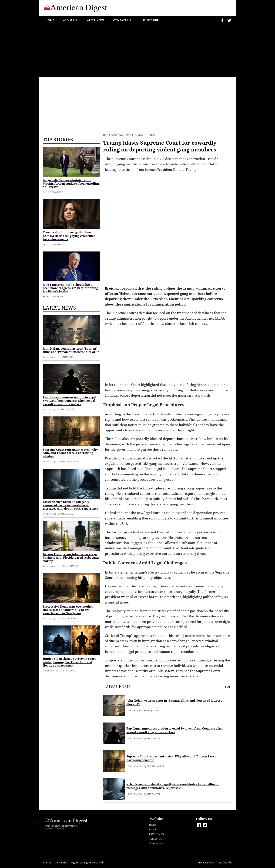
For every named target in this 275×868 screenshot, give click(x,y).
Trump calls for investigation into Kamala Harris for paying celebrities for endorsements (69, 236)
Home (50, 20)
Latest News (95, 20)
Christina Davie (119, 135)
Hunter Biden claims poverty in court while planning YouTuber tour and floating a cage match (69, 662)
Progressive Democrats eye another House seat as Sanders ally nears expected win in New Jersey (68, 610)
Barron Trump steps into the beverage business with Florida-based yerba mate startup (71, 558)
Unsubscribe (149, 20)
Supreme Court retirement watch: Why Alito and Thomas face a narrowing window (70, 453)
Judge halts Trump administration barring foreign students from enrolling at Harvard (71, 184)
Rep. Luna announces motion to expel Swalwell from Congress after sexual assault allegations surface (70, 401)
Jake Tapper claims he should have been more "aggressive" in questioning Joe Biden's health (70, 288)
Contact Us (122, 20)
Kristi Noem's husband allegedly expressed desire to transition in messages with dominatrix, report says (70, 505)
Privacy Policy (206, 862)
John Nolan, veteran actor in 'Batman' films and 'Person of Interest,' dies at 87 (71, 350)
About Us (70, 20)
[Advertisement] (137, 51)
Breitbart (113, 288)
